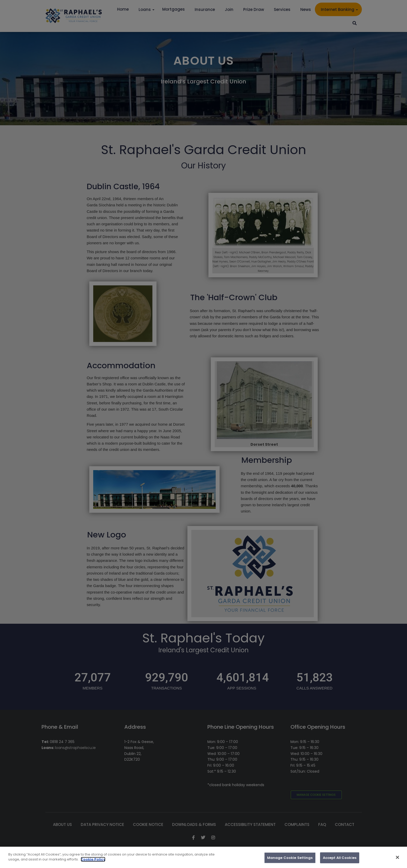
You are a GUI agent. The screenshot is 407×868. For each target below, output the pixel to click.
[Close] (398, 860)
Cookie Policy (93, 862)
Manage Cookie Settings (290, 861)
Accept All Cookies (340, 861)
